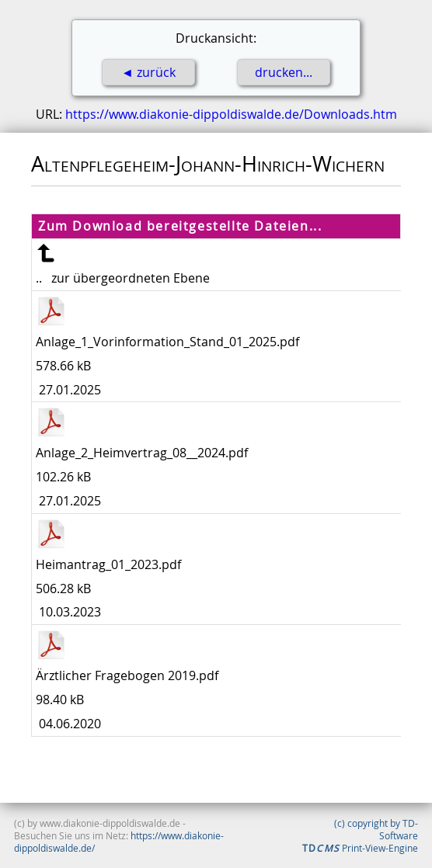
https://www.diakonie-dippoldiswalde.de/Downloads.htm (231, 114)
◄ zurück (148, 72)
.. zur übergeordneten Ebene (123, 278)
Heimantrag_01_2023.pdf (108, 564)
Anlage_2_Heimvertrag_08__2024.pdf (142, 453)
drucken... (284, 72)
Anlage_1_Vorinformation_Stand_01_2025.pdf (167, 342)
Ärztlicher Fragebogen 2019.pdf (127, 675)
